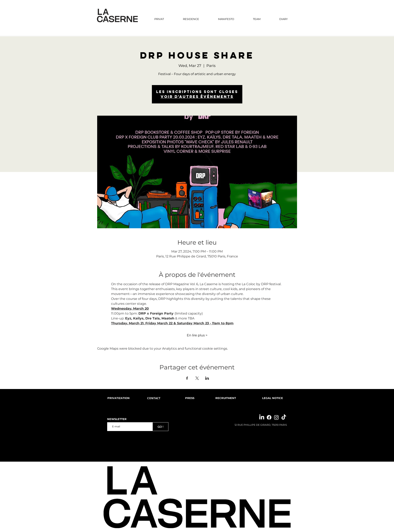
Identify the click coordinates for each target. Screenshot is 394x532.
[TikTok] (284, 417)
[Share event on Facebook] (187, 378)
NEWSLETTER (117, 419)
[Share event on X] (197, 378)
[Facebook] (269, 417)
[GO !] (160, 427)
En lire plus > (197, 335)
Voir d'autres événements (197, 97)
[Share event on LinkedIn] (207, 378)
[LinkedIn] (262, 417)
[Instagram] (276, 417)
